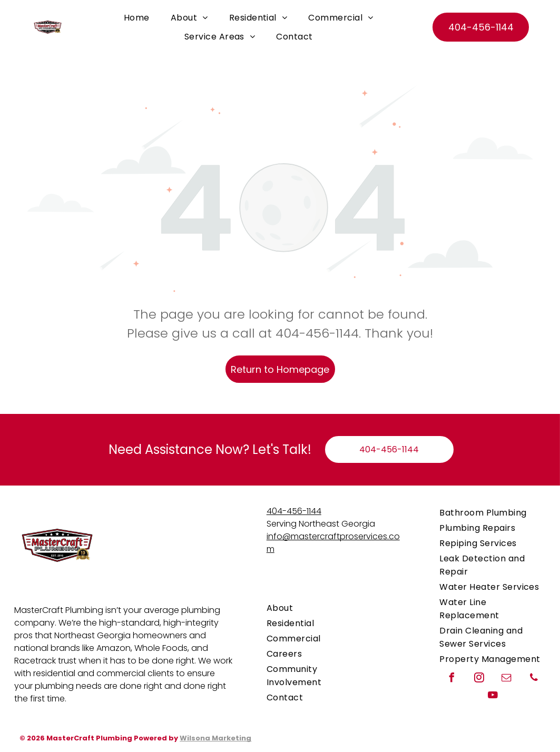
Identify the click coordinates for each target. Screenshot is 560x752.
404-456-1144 (294, 511)
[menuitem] (137, 18)
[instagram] (479, 679)
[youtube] (493, 696)
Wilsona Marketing (215, 738)
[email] (506, 679)
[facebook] (451, 679)
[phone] (534, 679)
